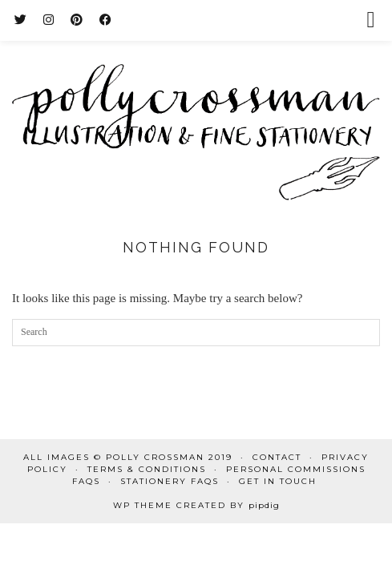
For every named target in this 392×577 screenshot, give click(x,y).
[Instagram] (49, 20)
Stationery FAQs (170, 481)
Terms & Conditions (147, 469)
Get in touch (278, 481)
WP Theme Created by (196, 505)
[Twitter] (21, 20)
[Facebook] (106, 20)
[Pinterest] (77, 20)
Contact (277, 457)
